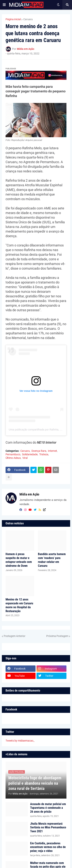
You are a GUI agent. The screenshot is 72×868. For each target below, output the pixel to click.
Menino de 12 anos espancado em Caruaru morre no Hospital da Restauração (19, 605)
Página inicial (13, 19)
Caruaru (28, 19)
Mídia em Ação (29, 494)
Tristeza (44, 454)
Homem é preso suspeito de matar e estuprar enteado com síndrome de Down (19, 560)
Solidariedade (30, 454)
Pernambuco (13, 454)
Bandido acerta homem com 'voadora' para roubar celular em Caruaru (52, 560)
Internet (52, 451)
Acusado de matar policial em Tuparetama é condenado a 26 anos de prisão (48, 808)
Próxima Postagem (57, 636)
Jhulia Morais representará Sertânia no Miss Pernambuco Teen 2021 (48, 828)
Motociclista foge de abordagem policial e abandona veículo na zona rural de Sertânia (35, 783)
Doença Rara (39, 451)
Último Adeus (13, 458)
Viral (25, 458)
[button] (4, 5)
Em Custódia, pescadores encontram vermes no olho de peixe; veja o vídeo (48, 847)
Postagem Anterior (15, 636)
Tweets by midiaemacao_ (20, 741)
